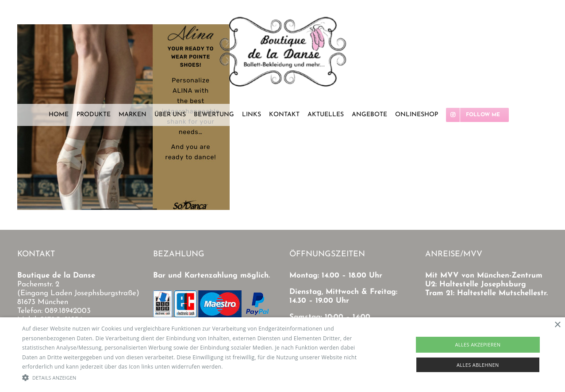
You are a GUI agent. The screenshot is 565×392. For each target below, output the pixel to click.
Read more (238, 367)
